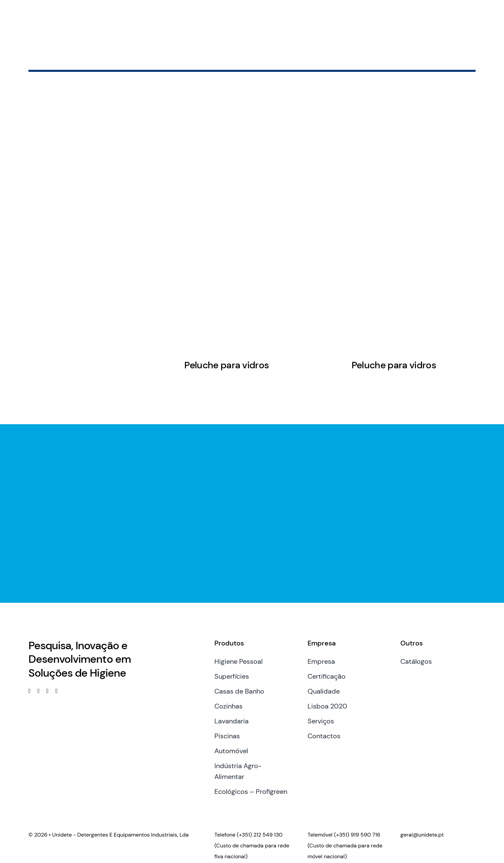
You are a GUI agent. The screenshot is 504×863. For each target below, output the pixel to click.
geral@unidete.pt (422, 835)
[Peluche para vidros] (226, 268)
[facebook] (30, 691)
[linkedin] (39, 691)
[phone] (57, 691)
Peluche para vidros (226, 365)
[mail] (48, 691)
